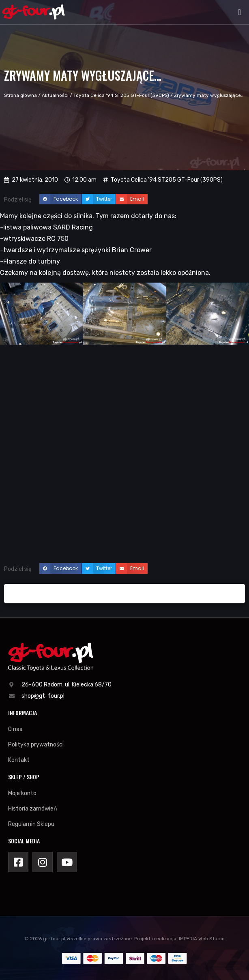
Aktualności (55, 95)
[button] (239, 12)
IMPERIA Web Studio (202, 939)
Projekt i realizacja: (156, 939)
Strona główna (20, 95)
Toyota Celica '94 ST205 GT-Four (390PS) (121, 95)
